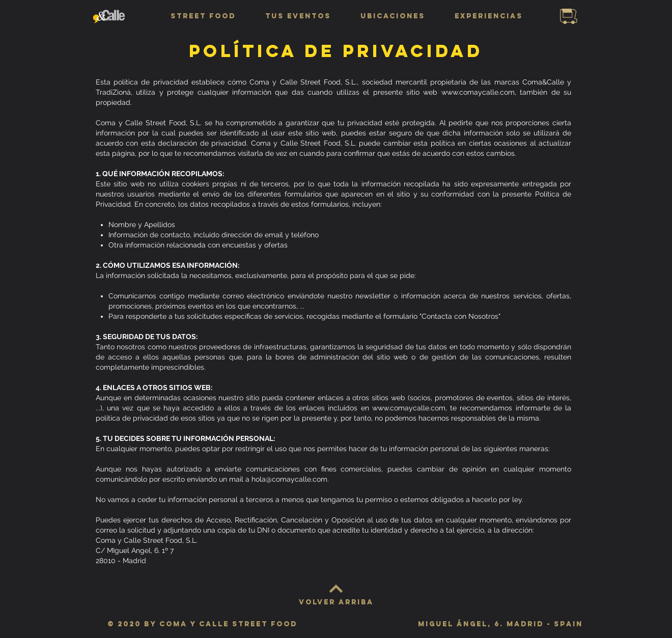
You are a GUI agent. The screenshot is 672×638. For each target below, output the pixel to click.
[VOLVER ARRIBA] (336, 602)
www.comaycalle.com (478, 92)
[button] (203, 16)
